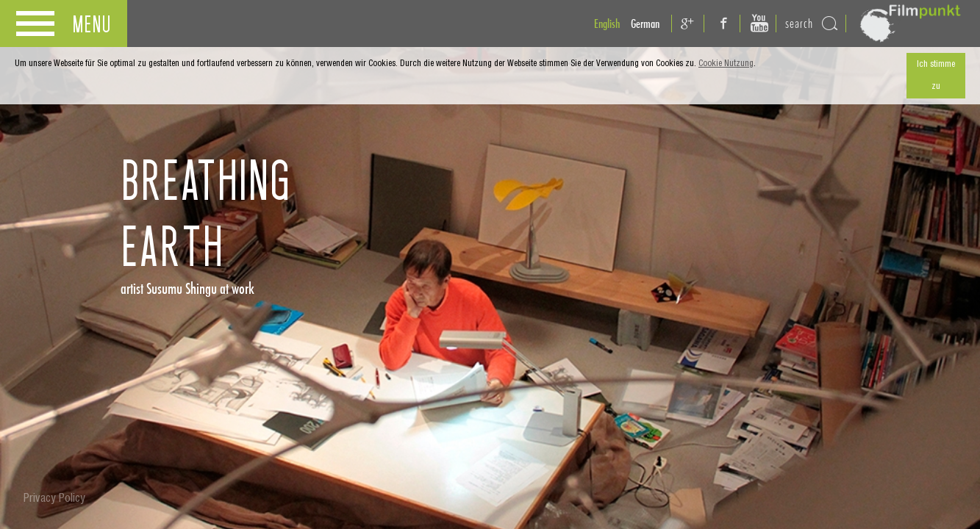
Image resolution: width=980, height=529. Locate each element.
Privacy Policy (54, 500)
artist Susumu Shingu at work (187, 288)
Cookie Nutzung (726, 64)
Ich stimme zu (936, 76)
